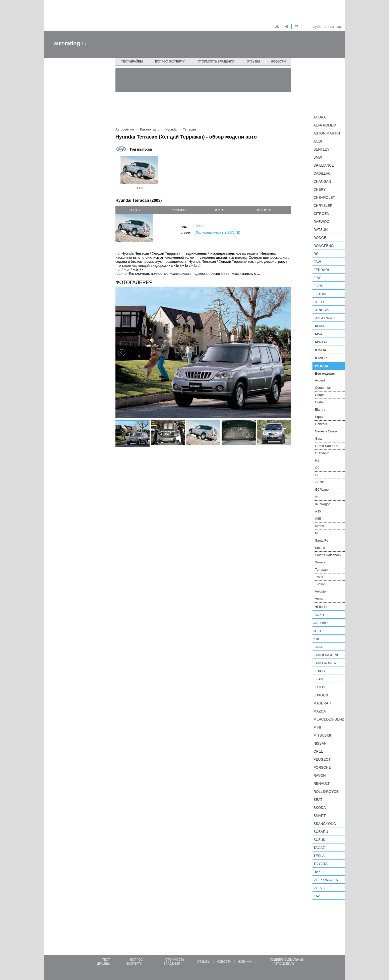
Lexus (319, 671)
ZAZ (317, 896)
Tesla (319, 856)
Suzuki (320, 840)
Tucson (320, 584)
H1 (317, 460)
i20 (317, 468)
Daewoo (321, 222)
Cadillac (322, 173)
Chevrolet (324, 198)
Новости (278, 61)
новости (264, 210)
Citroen (321, 214)
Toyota (320, 864)
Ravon (320, 775)
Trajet (319, 577)
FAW (317, 262)
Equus (320, 417)
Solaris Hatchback (328, 555)
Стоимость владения (216, 61)
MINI (317, 727)
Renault (321, 783)
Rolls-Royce (326, 792)
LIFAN (318, 679)
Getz (318, 439)
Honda (320, 350)
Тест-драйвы (132, 61)
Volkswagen (326, 880)
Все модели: (325, 374)
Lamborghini (326, 655)
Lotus (319, 687)
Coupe (320, 395)
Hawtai (320, 342)
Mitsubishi (323, 735)
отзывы (179, 210)
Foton (320, 294)
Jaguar (321, 623)
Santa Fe (322, 540)
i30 (317, 475)
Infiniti (320, 607)
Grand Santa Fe (327, 446)
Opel (318, 751)
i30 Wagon (323, 489)
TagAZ (319, 848)
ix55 (318, 519)
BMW (318, 157)
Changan (322, 181)
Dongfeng (324, 246)
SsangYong (325, 824)
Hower (320, 358)
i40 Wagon (323, 504)
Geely (319, 302)
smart (320, 816)
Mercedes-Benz (329, 719)
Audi (318, 141)
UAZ (317, 872)
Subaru (321, 832)
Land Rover (325, 663)
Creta (319, 402)
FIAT (317, 278)
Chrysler (323, 206)
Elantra (320, 409)
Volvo (319, 888)
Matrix (319, 526)
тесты (135, 210)
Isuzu (319, 615)
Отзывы (253, 61)
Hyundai (321, 366)
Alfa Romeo (325, 125)
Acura (320, 117)
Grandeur (322, 453)
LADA (318, 647)
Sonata (320, 562)
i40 (317, 497)
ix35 (318, 511)
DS (316, 254)
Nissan (320, 743)
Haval (319, 334)
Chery (320, 189)
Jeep (318, 631)
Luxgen (321, 695)
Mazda (320, 711)
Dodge (320, 238)
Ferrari (321, 270)
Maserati (322, 703)
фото (220, 210)
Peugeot (322, 759)
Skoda (320, 808)
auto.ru (70, 43)
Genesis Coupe (326, 431)
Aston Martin (327, 133)
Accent (320, 380)
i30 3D (320, 482)
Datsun (321, 230)
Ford (318, 286)
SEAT (318, 800)
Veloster (321, 591)
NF (317, 533)
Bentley (321, 149)
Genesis (321, 310)
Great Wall (325, 318)
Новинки (245, 962)
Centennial (323, 388)
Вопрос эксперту (170, 61)
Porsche (322, 767)
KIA (316, 639)
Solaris (320, 548)
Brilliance (324, 165)
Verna (319, 599)
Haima (319, 326)
